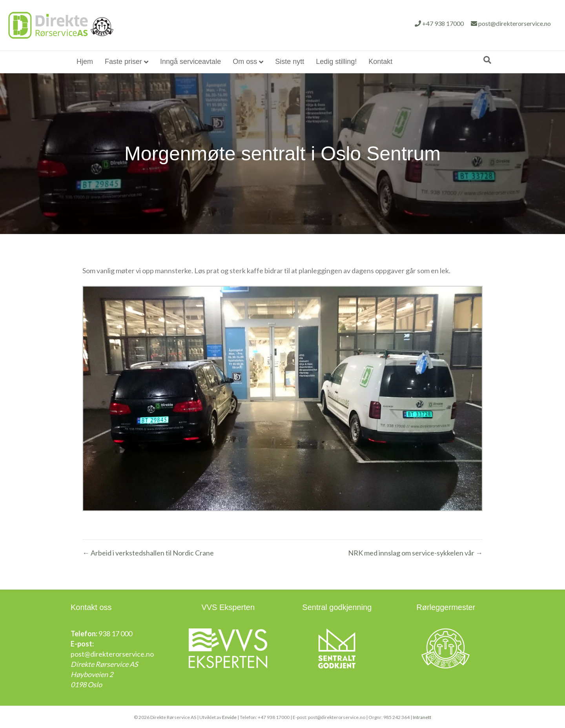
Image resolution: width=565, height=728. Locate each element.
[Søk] (487, 60)
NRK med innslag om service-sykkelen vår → (415, 553)
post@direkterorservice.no (448, 23)
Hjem (85, 62)
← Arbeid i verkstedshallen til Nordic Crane (148, 553)
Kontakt (380, 62)
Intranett (422, 717)
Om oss (245, 62)
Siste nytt (290, 62)
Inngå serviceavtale (190, 62)
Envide (229, 717)
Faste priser (123, 62)
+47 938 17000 (377, 23)
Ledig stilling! (336, 62)
